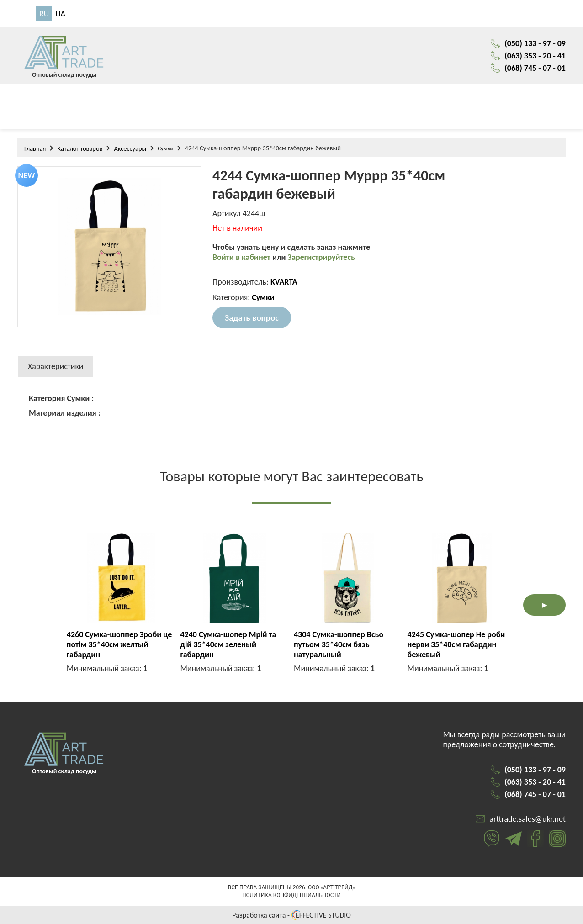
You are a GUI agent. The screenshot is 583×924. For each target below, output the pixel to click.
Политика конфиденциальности (291, 895)
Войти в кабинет (242, 257)
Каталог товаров (80, 148)
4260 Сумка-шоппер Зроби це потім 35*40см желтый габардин (119, 644)
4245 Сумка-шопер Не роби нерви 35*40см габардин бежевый (456, 644)
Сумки (165, 148)
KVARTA (284, 282)
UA (60, 14)
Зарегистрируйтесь (321, 257)
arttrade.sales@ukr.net (527, 819)
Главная (35, 148)
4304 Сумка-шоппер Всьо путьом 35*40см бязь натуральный (339, 644)
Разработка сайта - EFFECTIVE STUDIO (291, 915)
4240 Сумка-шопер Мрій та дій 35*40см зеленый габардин (228, 644)
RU (44, 14)
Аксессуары (130, 148)
